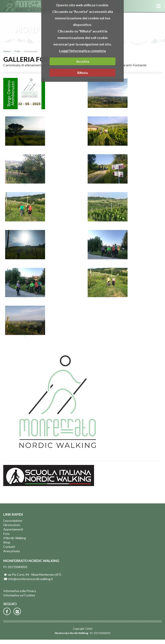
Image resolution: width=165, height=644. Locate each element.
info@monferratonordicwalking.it (31, 579)
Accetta (83, 61)
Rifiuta (82, 73)
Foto (17, 51)
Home (7, 51)
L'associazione (13, 521)
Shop (7, 542)
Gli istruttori (12, 525)
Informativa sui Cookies (19, 595)
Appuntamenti (13, 529)
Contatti (9, 547)
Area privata (12, 551)
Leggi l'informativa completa (82, 51)
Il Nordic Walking (15, 538)
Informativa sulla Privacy (20, 591)
